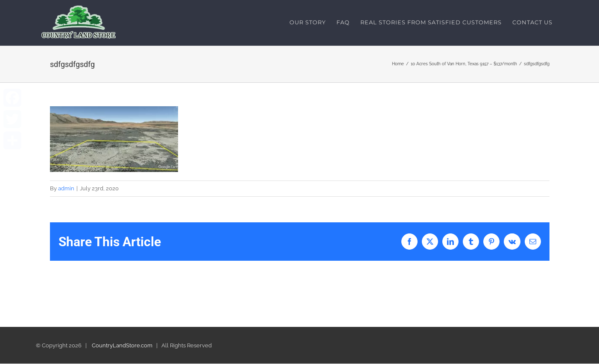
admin (66, 188)
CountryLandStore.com (122, 346)
